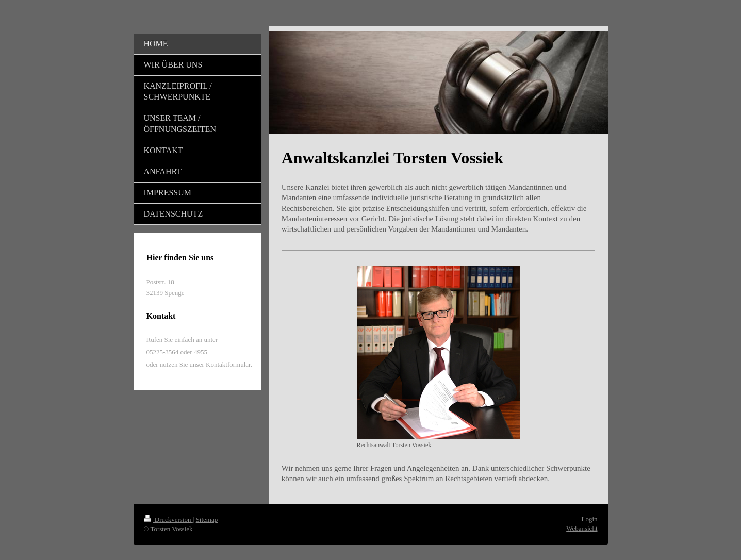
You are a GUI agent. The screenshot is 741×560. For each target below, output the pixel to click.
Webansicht (582, 528)
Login (589, 519)
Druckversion (168, 520)
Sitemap (207, 520)
